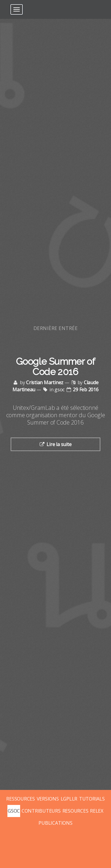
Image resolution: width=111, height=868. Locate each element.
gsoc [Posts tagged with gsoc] (59, 390)
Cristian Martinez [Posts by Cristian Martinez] (45, 382)
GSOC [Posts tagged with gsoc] (14, 811)
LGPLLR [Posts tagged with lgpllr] (69, 799)
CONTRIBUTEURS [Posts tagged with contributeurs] (41, 811)
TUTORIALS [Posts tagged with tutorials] (92, 799)
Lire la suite (59, 444)
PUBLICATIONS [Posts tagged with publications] (55, 823)
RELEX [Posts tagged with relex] (97, 811)
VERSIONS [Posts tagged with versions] (48, 799)
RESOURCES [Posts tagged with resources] (75, 811)
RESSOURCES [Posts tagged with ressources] (21, 799)
